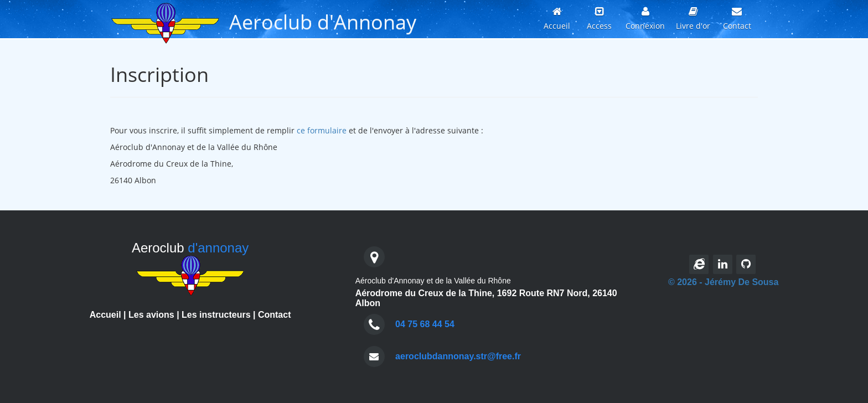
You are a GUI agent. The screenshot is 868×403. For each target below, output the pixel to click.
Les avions (151, 315)
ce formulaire (322, 130)
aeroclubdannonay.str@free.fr (458, 356)
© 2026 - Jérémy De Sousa (723, 282)
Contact (275, 315)
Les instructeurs (216, 315)
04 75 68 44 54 (425, 324)
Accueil (105, 315)
